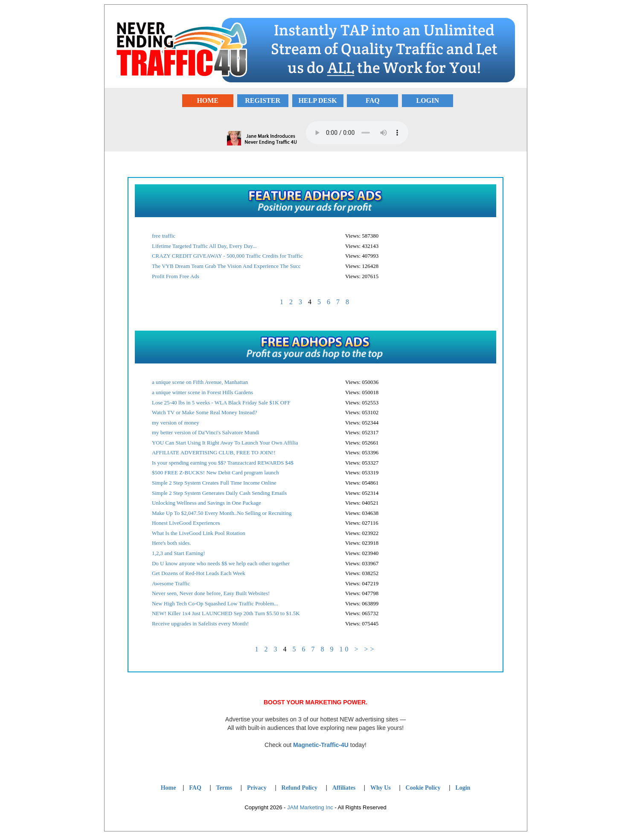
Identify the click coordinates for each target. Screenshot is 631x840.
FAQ (373, 100)
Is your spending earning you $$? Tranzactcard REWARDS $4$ (223, 463)
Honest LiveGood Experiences (186, 523)
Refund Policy (300, 788)
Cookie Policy (423, 788)
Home (169, 788)
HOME (208, 100)
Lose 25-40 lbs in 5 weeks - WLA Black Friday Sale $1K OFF (221, 403)
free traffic (164, 236)
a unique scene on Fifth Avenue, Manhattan (200, 382)
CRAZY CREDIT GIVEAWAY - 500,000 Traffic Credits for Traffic (227, 256)
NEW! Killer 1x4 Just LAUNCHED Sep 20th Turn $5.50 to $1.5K (226, 613)
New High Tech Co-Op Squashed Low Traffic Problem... (215, 603)
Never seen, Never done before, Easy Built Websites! (211, 593)
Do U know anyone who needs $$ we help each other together (221, 563)
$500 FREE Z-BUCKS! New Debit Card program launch (215, 472)
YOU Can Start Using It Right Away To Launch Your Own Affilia (225, 443)
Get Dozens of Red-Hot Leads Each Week (199, 573)
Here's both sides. (172, 543)
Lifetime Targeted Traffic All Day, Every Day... (204, 246)
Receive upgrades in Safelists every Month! (200, 623)
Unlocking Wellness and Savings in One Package (206, 503)
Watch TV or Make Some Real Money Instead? (205, 412)
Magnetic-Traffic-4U (321, 745)
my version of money (176, 423)
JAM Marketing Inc (310, 807)
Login (463, 788)
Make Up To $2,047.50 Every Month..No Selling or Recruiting (222, 513)
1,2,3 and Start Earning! (179, 553)
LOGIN (428, 100)
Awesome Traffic (171, 583)
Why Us (381, 788)
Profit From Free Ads (176, 276)
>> (370, 649)
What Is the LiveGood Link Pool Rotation (199, 533)
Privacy (257, 788)
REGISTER (263, 100)
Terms (224, 788)
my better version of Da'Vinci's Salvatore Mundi (206, 432)
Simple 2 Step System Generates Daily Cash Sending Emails (219, 493)
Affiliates (344, 788)
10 (345, 649)
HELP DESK (317, 100)
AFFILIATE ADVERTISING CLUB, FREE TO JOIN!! (214, 452)
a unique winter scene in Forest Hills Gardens (202, 392)
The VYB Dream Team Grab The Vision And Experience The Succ (226, 266)
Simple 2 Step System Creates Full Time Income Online (214, 483)
